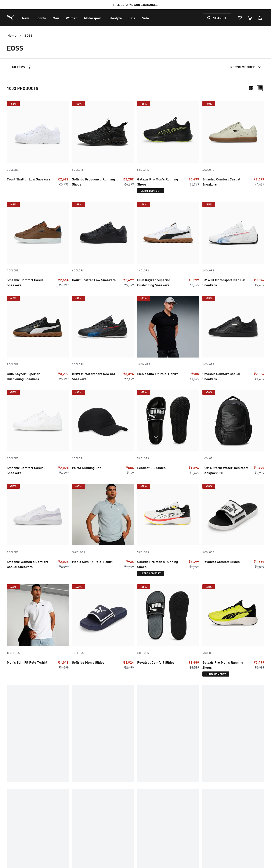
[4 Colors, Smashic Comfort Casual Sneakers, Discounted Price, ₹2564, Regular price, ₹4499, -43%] (38, 245)
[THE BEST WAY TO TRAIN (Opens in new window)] (227, 813)
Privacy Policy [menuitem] (19, 805)
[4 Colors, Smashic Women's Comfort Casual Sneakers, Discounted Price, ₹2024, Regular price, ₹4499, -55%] (38, 527)
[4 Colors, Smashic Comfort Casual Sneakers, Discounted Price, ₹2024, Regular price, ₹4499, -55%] (233, 339)
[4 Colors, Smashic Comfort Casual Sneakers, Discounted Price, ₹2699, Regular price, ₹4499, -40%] (233, 145)
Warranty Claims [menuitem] (86, 787)
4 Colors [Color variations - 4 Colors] (208, 170)
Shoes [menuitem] (13, 817)
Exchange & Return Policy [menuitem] (28, 799)
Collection (15, 749)
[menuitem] (25, 18)
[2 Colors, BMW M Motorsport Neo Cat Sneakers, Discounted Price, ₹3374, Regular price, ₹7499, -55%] (233, 245)
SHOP (11, 729)
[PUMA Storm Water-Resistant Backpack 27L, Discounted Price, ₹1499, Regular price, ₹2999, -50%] (233, 433)
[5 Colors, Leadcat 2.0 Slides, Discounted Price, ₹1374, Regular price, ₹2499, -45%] (168, 433)
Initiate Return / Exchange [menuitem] (93, 811)
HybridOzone (190, 742)
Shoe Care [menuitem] (81, 799)
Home (12, 35)
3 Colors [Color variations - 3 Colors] (143, 270)
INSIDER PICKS (104, 742)
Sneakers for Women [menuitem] (24, 829)
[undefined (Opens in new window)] (206, 813)
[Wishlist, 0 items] (240, 18)
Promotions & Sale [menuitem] (22, 787)
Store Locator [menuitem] (145, 823)
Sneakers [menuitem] (81, 817)
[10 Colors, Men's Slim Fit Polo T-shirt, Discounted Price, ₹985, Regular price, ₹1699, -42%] (168, 339)
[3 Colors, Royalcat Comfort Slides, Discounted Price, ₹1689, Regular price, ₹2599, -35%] (168, 628)
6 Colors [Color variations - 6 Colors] (13, 170)
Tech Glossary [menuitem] (84, 805)
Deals (11, 756)
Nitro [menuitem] (77, 823)
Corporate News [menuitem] (148, 793)
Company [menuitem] (142, 781)
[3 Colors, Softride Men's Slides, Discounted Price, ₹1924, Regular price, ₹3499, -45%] (103, 628)
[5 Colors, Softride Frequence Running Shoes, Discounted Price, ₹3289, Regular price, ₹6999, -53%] (103, 145)
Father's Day (103, 735)
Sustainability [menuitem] (145, 811)
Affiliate (14, 722)
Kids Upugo (189, 749)
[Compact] (251, 88)
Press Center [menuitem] (145, 799)
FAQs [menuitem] (77, 781)
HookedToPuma (192, 729)
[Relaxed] (260, 88)
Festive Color (191, 735)
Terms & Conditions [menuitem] (23, 811)
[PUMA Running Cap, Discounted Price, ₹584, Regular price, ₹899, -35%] (103, 433)
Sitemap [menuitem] (15, 835)
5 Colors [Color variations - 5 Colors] (78, 170)
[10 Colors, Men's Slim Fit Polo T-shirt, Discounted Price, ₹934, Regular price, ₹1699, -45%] (103, 527)
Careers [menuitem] (141, 817)
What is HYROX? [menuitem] (147, 787)
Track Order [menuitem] (83, 793)
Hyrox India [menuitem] (82, 829)
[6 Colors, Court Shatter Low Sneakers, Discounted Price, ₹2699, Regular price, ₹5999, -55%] (38, 145)
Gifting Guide (191, 722)
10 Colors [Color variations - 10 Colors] (144, 364)
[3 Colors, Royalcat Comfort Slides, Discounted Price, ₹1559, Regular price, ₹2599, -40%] (233, 527)
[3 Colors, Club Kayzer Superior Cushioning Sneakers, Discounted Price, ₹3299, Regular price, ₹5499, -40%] (168, 245)
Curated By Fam (18, 742)
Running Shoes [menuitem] (20, 823)
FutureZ (100, 756)
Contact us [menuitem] (16, 781)
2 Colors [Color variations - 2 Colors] (208, 270)
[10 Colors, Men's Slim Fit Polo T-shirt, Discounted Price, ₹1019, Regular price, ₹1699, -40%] (38, 628)
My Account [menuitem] (17, 793)
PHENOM (100, 729)
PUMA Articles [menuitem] (146, 829)
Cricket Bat (16, 735)
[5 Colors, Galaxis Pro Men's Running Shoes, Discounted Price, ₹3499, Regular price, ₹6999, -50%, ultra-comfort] (168, 148)
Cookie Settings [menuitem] (85, 835)
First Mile (101, 749)
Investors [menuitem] (142, 805)
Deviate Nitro (104, 722)
